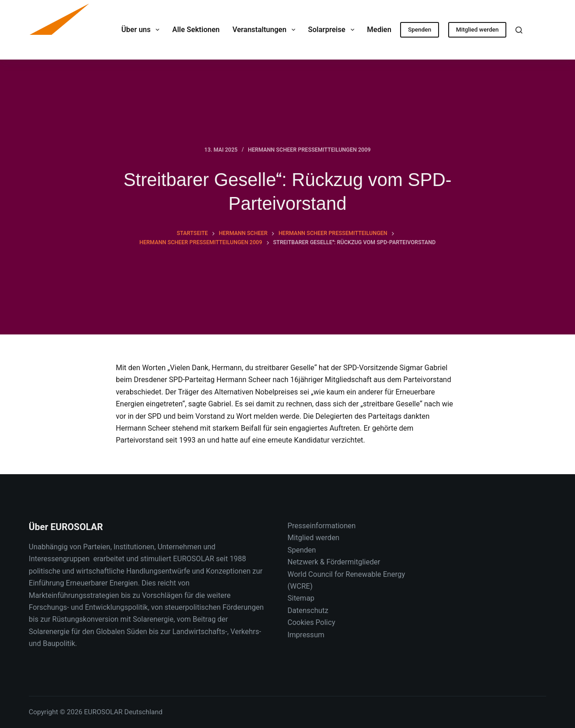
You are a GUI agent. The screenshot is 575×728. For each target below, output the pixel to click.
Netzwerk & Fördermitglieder (334, 562)
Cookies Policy (311, 622)
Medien (386, 30)
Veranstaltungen (266, 30)
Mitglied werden (477, 30)
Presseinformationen (322, 526)
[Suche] (519, 30)
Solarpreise (333, 30)
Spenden (420, 30)
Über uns (142, 30)
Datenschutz (308, 610)
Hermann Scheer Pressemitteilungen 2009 (309, 150)
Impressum (306, 635)
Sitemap (301, 598)
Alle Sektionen (196, 30)
